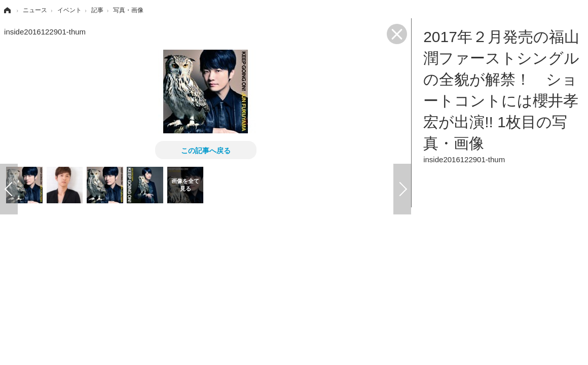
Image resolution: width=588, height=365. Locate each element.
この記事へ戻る (206, 150)
